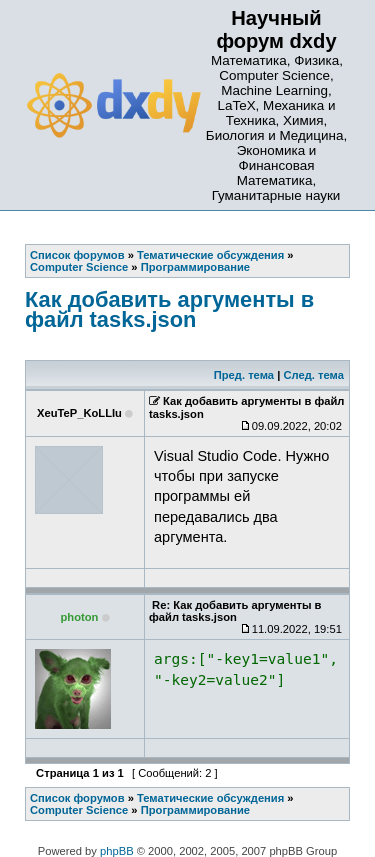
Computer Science (79, 810)
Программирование (195, 810)
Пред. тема (244, 375)
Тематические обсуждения (210, 798)
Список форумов (77, 798)
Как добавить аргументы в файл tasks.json (169, 309)
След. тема (313, 375)
